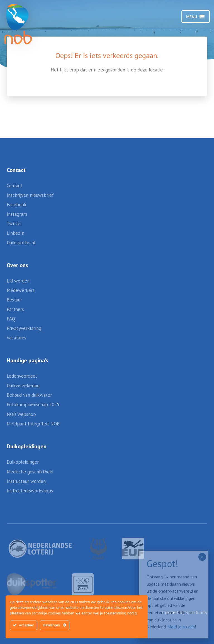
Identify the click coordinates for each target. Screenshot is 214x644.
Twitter (14, 224)
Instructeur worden (26, 481)
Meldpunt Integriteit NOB (33, 424)
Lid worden (18, 281)
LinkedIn (15, 233)
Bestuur (14, 300)
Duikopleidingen (23, 462)
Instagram (17, 214)
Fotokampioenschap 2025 (33, 404)
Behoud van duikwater (29, 395)
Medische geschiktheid (30, 472)
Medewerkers (21, 290)
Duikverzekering (23, 386)
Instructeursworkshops (30, 491)
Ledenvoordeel (22, 376)
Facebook (17, 205)
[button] (192, 17)
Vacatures (16, 338)
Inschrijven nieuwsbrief (30, 195)
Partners (15, 309)
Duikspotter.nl (21, 243)
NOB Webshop (21, 414)
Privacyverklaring (24, 328)
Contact (14, 186)
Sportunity (196, 612)
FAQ (11, 319)
